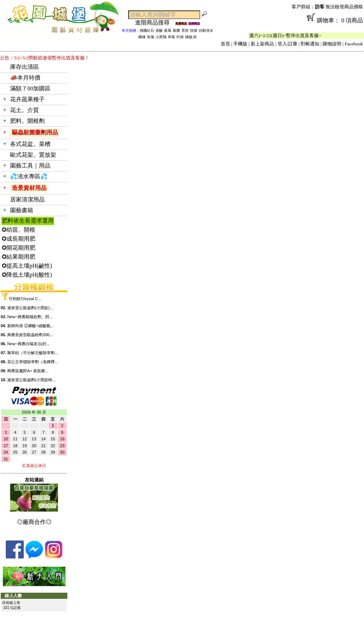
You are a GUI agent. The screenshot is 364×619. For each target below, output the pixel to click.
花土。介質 (24, 110)
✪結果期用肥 (19, 257)
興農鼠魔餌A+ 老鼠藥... (28, 371)
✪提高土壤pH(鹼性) (27, 266)
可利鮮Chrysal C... (25, 299)
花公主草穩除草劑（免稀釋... (33, 362)
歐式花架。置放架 (33, 155)
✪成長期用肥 (19, 239)
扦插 (180, 37)
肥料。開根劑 (27, 121)
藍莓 (168, 30)
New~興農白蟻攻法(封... (28, 344)
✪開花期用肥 (19, 248)
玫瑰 (150, 37)
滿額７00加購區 (30, 88)
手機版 (240, 44)
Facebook (354, 44)
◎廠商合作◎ (34, 522)
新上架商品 (262, 44)
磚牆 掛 (191, 37)
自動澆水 (206, 30)
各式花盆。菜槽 (30, 144)
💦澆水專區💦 (29, 176)
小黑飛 (161, 37)
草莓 (171, 37)
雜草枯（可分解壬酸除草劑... (33, 353)
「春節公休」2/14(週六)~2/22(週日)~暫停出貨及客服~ (271, 35)
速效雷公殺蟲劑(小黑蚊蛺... (31, 380)
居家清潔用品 (27, 199)
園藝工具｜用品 (30, 166)
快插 (194, 30)
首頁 (225, 44)
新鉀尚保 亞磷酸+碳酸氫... (30, 326)
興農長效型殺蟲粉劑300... (30, 335)
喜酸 (159, 30)
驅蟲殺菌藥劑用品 (35, 132)
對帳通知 (310, 44)
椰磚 (142, 37)
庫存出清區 (24, 67)
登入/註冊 (288, 44)
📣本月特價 (25, 78)
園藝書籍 (22, 210)
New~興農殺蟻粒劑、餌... (30, 317)
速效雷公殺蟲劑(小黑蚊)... (30, 308)
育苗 (185, 30)
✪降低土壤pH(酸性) (27, 275)
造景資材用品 (29, 188)
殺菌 (176, 30)
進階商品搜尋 (155, 23)
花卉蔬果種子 (27, 99)
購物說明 (332, 44)
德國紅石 (147, 30)
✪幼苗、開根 (19, 230)
